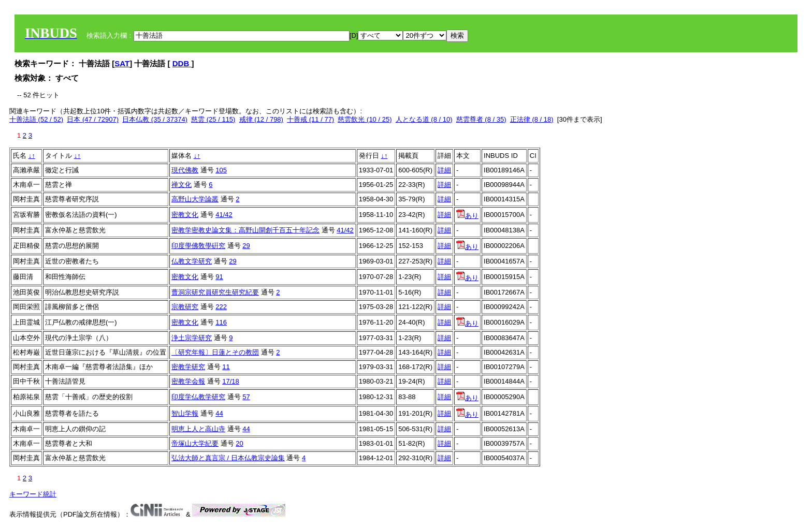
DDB (182, 63)
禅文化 (182, 185)
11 (226, 367)
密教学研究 (188, 367)
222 (221, 307)
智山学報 (185, 413)
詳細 (444, 170)
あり (467, 216)
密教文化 (185, 215)
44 (219, 413)
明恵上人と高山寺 (198, 429)
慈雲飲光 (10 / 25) (365, 119)
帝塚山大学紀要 (195, 443)
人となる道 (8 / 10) (424, 119)
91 (219, 277)
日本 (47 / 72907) (93, 119)
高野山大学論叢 (195, 199)
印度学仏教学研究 (198, 397)
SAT (122, 63)
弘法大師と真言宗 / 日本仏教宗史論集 (228, 458)
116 (221, 322)
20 (239, 443)
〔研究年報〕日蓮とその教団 (215, 352)
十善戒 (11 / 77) (310, 119)
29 (246, 246)
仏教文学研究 (192, 261)
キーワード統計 (33, 494)
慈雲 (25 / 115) (213, 119)
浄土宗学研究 (192, 338)
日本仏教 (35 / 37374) (155, 119)
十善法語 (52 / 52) (36, 119)
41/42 (224, 215)
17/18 (231, 381)
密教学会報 (188, 381)
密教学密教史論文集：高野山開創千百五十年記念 (245, 230)
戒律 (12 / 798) (261, 119)
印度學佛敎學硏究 (198, 246)
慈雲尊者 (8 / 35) (481, 119)
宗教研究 (185, 307)
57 (246, 397)
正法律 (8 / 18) (532, 119)
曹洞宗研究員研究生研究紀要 (215, 292)
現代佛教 (185, 170)
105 (221, 170)
